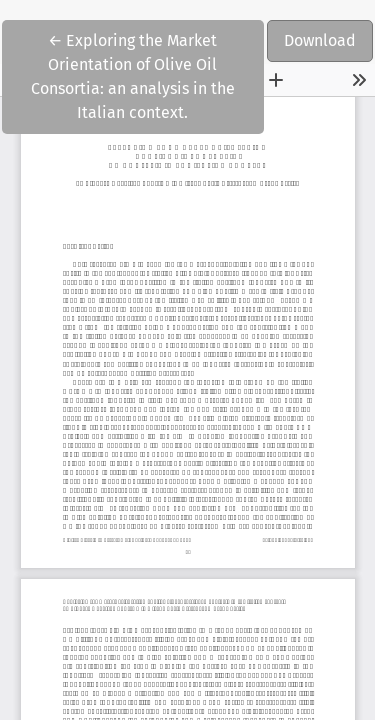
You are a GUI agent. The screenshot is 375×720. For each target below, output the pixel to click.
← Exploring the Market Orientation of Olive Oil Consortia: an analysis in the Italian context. (136, 75)
